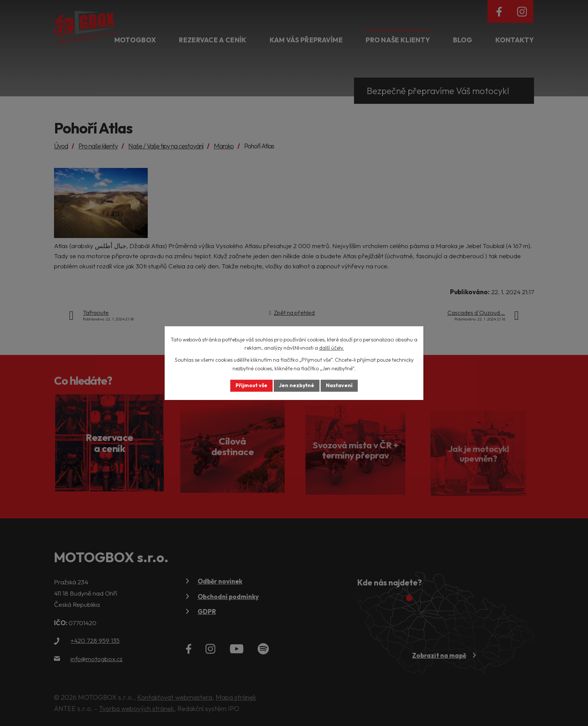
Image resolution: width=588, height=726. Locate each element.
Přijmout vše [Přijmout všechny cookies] (251, 385)
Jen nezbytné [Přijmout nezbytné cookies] (297, 385)
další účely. (331, 348)
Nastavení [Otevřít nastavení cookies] (339, 385)
